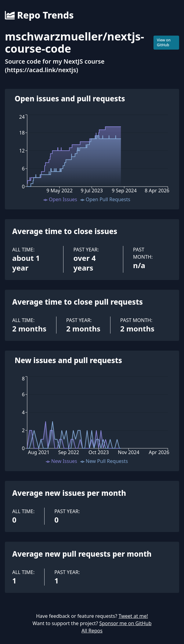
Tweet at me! (133, 616)
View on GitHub (164, 42)
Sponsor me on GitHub (125, 623)
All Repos (92, 631)
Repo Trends (39, 15)
